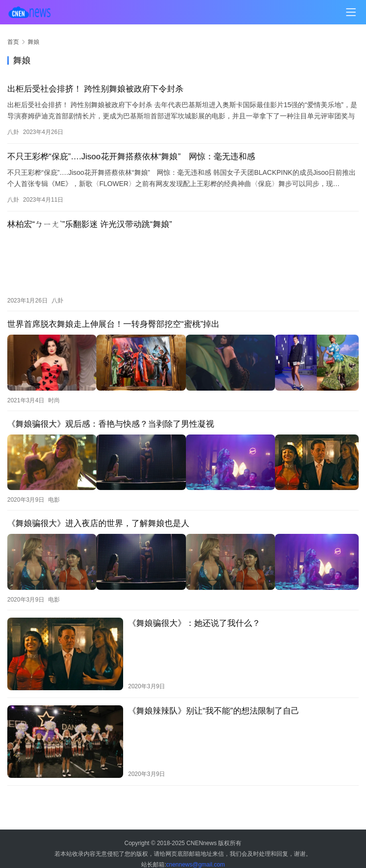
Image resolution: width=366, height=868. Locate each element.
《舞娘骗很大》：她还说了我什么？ (194, 613)
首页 (13, 42)
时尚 (54, 395)
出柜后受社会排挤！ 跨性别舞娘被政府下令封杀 (95, 89)
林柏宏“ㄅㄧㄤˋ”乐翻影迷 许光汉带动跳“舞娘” (90, 224)
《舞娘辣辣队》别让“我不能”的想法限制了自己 (213, 700)
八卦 (13, 132)
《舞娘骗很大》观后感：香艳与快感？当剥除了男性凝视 (111, 419)
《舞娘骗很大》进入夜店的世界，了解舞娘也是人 (98, 516)
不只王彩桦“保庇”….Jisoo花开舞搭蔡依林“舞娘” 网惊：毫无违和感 (131, 157)
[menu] (351, 12)
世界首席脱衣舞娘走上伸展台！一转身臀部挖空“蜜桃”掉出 (113, 322)
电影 (54, 492)
